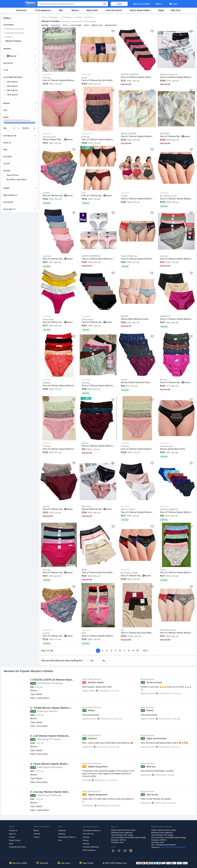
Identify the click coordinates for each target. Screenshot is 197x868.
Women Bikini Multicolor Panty (135, 319)
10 (138, 651)
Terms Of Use (88, 834)
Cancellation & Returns (67, 837)
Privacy (86, 840)
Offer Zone (176, 10)
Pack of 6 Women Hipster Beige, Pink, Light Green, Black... (53, 259)
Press (11, 844)
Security (86, 837)
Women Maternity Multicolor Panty (93, 509)
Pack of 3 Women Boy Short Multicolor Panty (98, 80)
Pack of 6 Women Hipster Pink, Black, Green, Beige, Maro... (53, 572)
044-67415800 (180, 847)
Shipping (62, 834)
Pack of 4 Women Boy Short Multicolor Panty (98, 572)
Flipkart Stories (15, 840)
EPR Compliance (89, 850)
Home (44, 17)
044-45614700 (166, 847)
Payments (62, 830)
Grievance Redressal (91, 847)
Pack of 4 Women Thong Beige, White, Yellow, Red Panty (53, 322)
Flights (161, 10)
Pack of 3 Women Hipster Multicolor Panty (59, 80)
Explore (31, 5)
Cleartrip (37, 834)
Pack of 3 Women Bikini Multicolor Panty (171, 136)
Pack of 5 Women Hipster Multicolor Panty (93, 195)
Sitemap (86, 844)
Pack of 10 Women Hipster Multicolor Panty (137, 77)
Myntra (36, 830)
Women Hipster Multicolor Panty (136, 382)
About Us (12, 834)
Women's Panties (13, 41)
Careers (12, 837)
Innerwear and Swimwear (16, 33)
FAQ (60, 840)
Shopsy (36, 837)
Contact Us (13, 830)
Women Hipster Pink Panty (53, 139)
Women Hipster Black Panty (173, 449)
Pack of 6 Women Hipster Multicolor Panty (93, 322)
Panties (9, 37)
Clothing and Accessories (16, 29)
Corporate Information (17, 847)
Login (119, 4)
